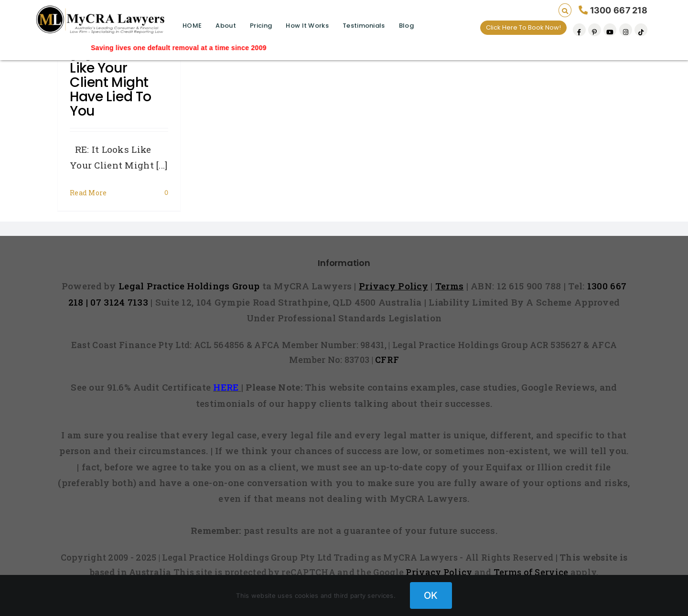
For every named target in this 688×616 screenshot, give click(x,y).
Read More (88, 193)
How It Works (307, 26)
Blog (406, 26)
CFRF (387, 360)
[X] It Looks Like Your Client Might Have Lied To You (111, 82)
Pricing (261, 26)
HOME (192, 26)
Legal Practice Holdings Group (190, 286)
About (226, 26)
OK (431, 595)
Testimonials (364, 26)
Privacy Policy (439, 572)
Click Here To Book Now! (523, 27)
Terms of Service (531, 572)
